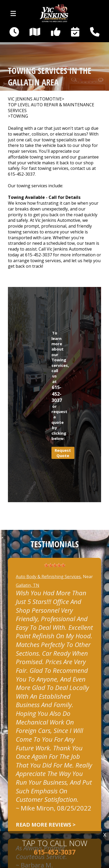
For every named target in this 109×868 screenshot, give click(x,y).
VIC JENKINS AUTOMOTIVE (35, 99)
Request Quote (63, 453)
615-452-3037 (21, 174)
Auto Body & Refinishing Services (48, 577)
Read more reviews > (46, 825)
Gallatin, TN (28, 585)
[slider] (55, 565)
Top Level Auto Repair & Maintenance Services (51, 108)
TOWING (19, 116)
